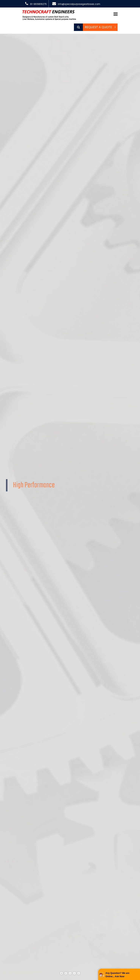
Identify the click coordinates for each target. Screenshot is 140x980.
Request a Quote (100, 27)
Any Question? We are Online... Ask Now (117, 975)
